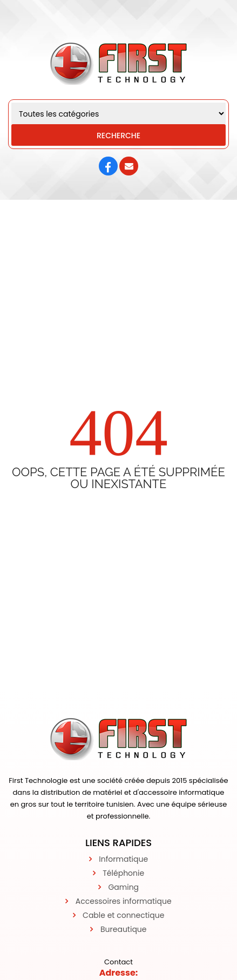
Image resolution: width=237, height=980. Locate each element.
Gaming (123, 887)
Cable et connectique (123, 915)
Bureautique (124, 929)
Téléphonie (123, 873)
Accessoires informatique (124, 901)
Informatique (123, 859)
